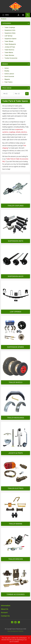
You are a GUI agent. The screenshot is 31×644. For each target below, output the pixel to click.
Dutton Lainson (8, 74)
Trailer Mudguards (9, 44)
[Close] (29, 638)
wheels (18, 132)
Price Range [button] (16, 88)
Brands (16, 64)
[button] (15, 606)
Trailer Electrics (8, 50)
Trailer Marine (8, 52)
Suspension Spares (9, 39)
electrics (24, 132)
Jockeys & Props (9, 47)
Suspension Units (9, 30)
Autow (5, 68)
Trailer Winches (8, 55)
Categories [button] (16, 23)
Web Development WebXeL (15, 631)
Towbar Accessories (10, 58)
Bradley (6, 71)
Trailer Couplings (9, 27)
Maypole (6, 79)
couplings (12, 132)
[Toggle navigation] (5, 15)
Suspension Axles (9, 33)
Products (4, 19)
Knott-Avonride (8, 76)
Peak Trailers (7, 82)
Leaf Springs (7, 36)
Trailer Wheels (8, 41)
